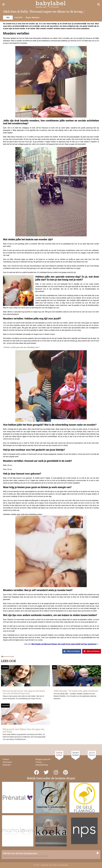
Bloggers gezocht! (43, 759)
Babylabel (7, 765)
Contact (6, 759)
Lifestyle (5, 667)
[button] (72, 651)
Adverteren (7, 762)
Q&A (8, 18)
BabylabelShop (42, 765)
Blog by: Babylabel (32, 18)
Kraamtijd (5, 705)
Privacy (39, 762)
